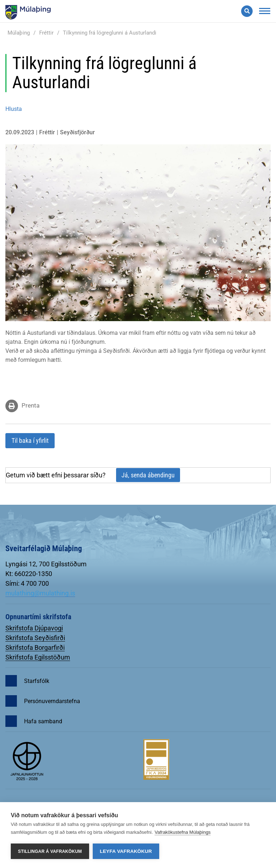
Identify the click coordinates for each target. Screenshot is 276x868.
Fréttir (46, 33)
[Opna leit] (247, 11)
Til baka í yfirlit (30, 440)
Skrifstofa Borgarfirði (35, 647)
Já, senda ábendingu (148, 475)
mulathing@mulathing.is (40, 593)
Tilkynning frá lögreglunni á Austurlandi (110, 33)
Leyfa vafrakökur (126, 851)
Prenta (31, 405)
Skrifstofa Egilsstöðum (38, 657)
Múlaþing (19, 33)
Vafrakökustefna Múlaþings (183, 832)
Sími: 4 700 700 (27, 583)
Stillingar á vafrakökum (50, 851)
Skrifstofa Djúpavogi (34, 628)
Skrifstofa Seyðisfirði (35, 638)
